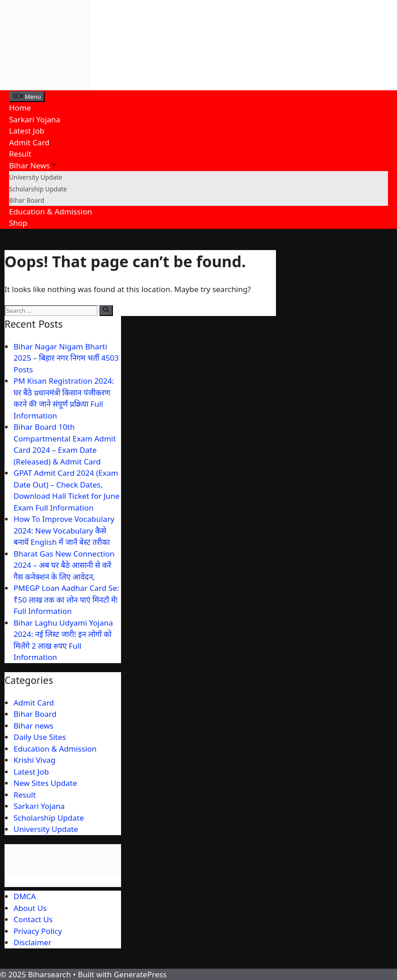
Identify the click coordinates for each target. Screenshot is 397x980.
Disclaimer (33, 942)
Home (20, 108)
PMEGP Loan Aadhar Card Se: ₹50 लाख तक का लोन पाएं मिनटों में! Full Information (66, 599)
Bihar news (33, 726)
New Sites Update (45, 783)
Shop (18, 223)
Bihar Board (27, 200)
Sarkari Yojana (35, 119)
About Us (30, 908)
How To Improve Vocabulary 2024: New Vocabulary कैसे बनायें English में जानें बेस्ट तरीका (64, 530)
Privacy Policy (38, 931)
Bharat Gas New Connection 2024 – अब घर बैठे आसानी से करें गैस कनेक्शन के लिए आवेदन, (64, 565)
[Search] (106, 311)
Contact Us (33, 919)
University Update (36, 177)
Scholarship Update (38, 189)
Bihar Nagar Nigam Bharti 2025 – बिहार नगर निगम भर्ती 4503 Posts (66, 358)
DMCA (25, 896)
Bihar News (33, 165)
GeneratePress (140, 974)
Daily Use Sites (40, 737)
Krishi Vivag (35, 760)
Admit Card (29, 142)
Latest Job (27, 131)
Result (20, 154)
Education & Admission (51, 211)
